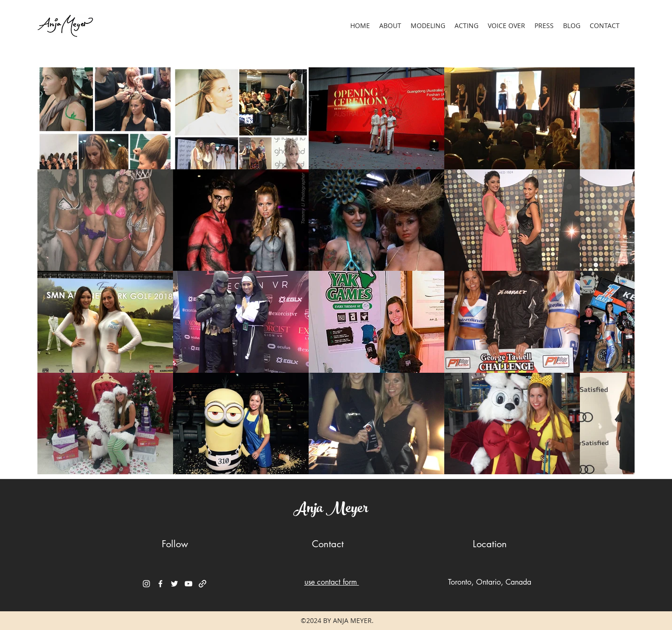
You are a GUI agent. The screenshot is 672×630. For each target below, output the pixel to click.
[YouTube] (188, 584)
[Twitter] (174, 584)
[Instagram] (146, 584)
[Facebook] (160, 584)
